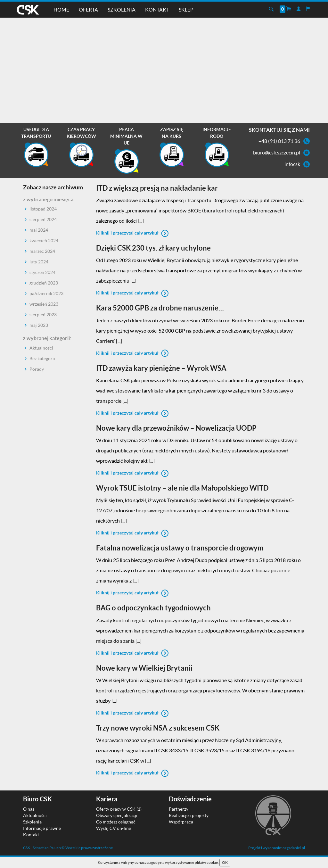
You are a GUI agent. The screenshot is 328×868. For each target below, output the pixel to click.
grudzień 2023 (44, 283)
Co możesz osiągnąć (116, 822)
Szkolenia (122, 9)
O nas (29, 809)
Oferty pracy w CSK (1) (119, 809)
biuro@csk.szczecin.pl (277, 152)
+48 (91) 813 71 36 (279, 141)
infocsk (292, 164)
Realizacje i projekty (189, 815)
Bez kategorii (42, 358)
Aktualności (41, 348)
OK (225, 862)
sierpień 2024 (43, 219)
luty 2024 (39, 262)
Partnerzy (179, 809)
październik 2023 (46, 293)
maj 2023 (39, 325)
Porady (37, 369)
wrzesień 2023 (44, 304)
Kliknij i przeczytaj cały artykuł (132, 233)
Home (61, 9)
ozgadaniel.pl (294, 848)
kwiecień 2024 (44, 240)
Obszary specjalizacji (117, 815)
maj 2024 (39, 230)
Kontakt (157, 9)
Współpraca (181, 822)
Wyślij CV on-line (114, 828)
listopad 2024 (43, 209)
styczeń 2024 (42, 272)
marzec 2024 (42, 251)
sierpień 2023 (43, 314)
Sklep (186, 9)
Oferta (88, 9)
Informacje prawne (42, 828)
